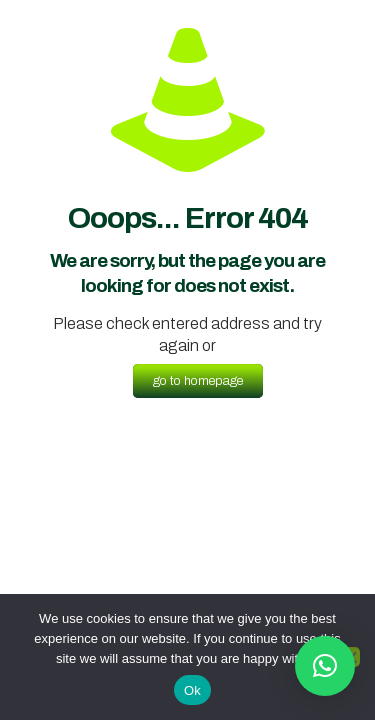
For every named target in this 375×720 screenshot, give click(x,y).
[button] (325, 666)
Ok (192, 690)
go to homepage (198, 381)
